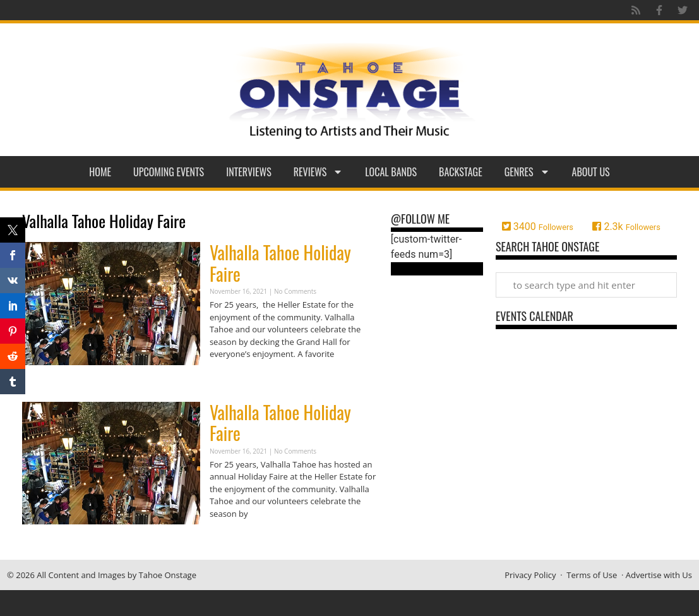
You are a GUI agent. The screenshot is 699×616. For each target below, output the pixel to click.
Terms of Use (592, 575)
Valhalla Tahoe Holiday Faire (280, 263)
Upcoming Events (169, 172)
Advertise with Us (659, 575)
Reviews (319, 172)
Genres (527, 172)
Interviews (249, 172)
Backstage (461, 172)
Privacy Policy (530, 575)
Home (100, 172)
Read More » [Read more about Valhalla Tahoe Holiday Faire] (232, 379)
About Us (591, 172)
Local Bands (391, 172)
